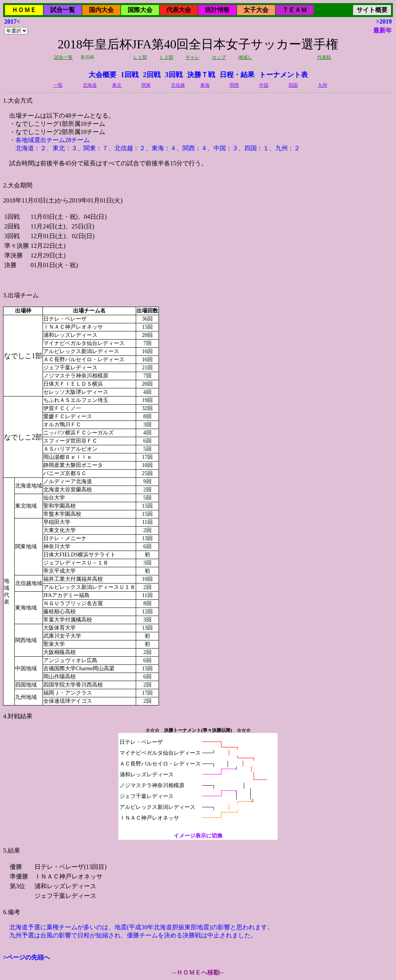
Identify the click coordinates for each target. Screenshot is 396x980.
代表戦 (324, 57)
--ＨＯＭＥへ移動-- (198, 972)
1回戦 (130, 75)
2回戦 (152, 75)
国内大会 (101, 10)
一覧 (58, 85)
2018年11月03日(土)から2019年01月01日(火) (198, 478)
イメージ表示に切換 (198, 836)
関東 (146, 85)
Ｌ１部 (140, 57)
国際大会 (140, 10)
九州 (323, 85)
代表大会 (179, 10)
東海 (205, 85)
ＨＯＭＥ (24, 10)
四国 (293, 85)
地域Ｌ (245, 57)
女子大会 (256, 10)
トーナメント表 (283, 75)
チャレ (193, 57)
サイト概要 (372, 10)
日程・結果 (237, 75)
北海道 (90, 85)
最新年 (382, 30)
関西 (234, 85)
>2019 (384, 21)
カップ (219, 57)
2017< (12, 21)
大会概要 (102, 75)
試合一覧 (63, 10)
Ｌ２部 (166, 57)
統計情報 (217, 10)
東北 (117, 85)
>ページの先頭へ (26, 957)
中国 (264, 85)
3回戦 (174, 75)
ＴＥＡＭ (295, 10)
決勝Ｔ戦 (201, 75)
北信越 (178, 85)
